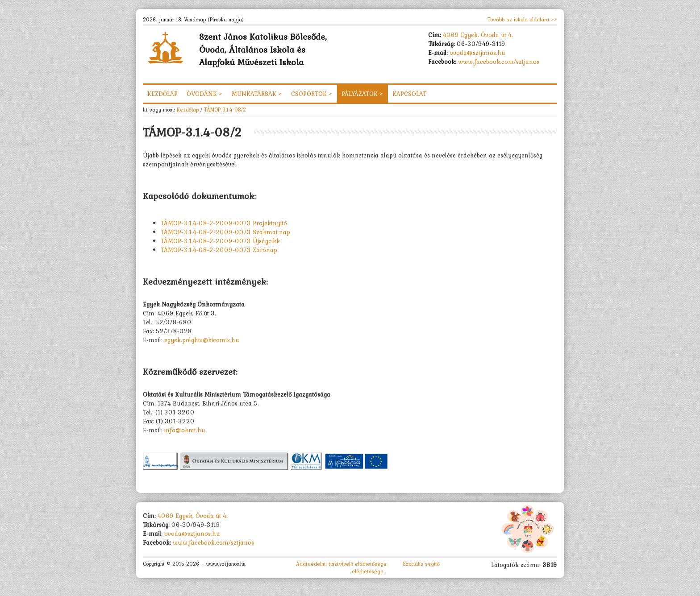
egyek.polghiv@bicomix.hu (202, 340)
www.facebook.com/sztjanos (499, 62)
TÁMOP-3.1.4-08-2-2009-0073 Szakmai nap (225, 232)
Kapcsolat (409, 94)
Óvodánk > (205, 94)
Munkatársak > (257, 94)
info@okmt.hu (185, 430)
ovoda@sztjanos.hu (477, 53)
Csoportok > (312, 94)
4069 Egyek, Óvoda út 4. (478, 35)
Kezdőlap (162, 94)
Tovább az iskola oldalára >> (522, 20)
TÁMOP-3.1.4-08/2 (225, 110)
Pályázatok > (362, 94)
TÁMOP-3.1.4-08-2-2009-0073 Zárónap (219, 250)
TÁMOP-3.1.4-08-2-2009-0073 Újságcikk (220, 241)
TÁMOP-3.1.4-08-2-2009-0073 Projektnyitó (224, 223)
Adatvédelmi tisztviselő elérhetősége (341, 564)
